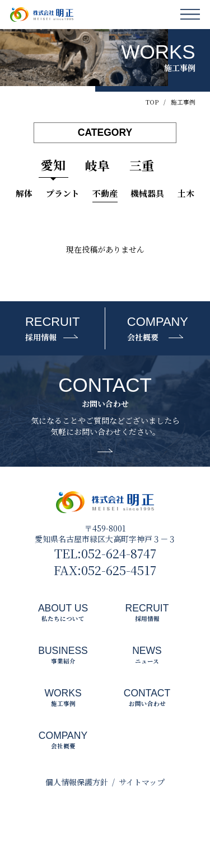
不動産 (105, 193)
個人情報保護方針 (77, 782)
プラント (63, 193)
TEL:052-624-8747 (105, 553)
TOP (152, 102)
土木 (186, 193)
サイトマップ (142, 782)
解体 (24, 193)
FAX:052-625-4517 (105, 570)
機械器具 (147, 193)
